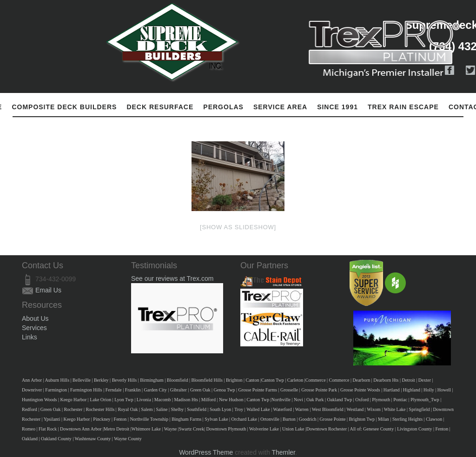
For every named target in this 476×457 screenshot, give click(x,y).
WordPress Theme (206, 452)
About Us (35, 318)
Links (30, 337)
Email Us (48, 290)
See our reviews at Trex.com (172, 278)
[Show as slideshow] (238, 227)
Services (34, 328)
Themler (283, 452)
